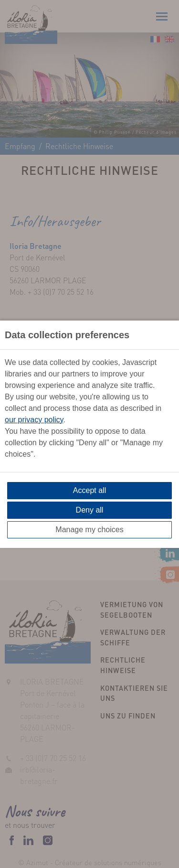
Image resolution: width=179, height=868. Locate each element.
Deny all (90, 510)
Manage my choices (89, 530)
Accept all (89, 490)
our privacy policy (34, 420)
